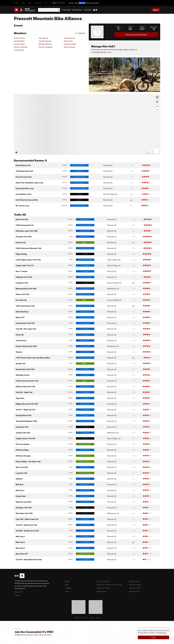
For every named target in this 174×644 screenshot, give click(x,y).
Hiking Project (134, 581)
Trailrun (38, 3)
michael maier (19, 44)
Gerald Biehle (19, 41)
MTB (23, 3)
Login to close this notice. (43, 635)
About (67, 581)
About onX (19, 592)
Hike (30, 3)
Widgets (68, 588)
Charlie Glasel (19, 38)
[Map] (87, 124)
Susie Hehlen (19, 50)
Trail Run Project (135, 585)
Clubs (67, 591)
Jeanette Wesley (45, 41)
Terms (92, 618)
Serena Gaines (70, 47)
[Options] (156, 151)
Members (154, 27)
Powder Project (135, 588)
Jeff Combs (68, 41)
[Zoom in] (157, 106)
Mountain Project (104, 588)
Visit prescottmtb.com (136, 35)
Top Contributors (103, 581)
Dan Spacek (44, 38)
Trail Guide (67, 10)
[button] (91, 75)
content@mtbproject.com (101, 52)
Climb (16, 3)
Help (67, 585)
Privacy (98, 618)
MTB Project (102, 591)
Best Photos (77, 10)
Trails (130, 27)
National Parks (135, 591)
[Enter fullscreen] (157, 97)
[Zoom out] (157, 110)
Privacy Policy (162, 633)
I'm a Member (80, 33)
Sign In (156, 10)
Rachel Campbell (21, 47)
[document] (154, 634)
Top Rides (88, 10)
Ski (46, 3)
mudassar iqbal (70, 44)
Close (154, 637)
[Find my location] (157, 102)
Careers (18, 595)
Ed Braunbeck (69, 38)
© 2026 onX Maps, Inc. (81, 618)
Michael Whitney (45, 44)
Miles (142, 27)
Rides (118, 27)
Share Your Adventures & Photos (109, 585)
